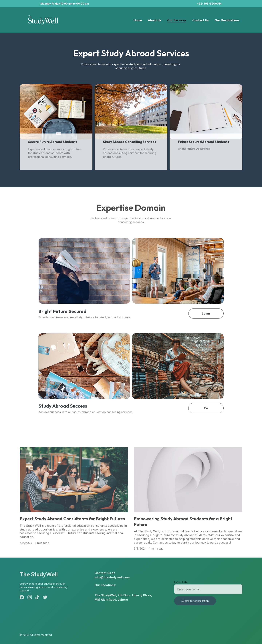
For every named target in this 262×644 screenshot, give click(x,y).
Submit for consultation (195, 604)
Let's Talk (181, 586)
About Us (155, 20)
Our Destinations (227, 20)
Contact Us (201, 20)
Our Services (177, 20)
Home (138, 20)
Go (206, 410)
